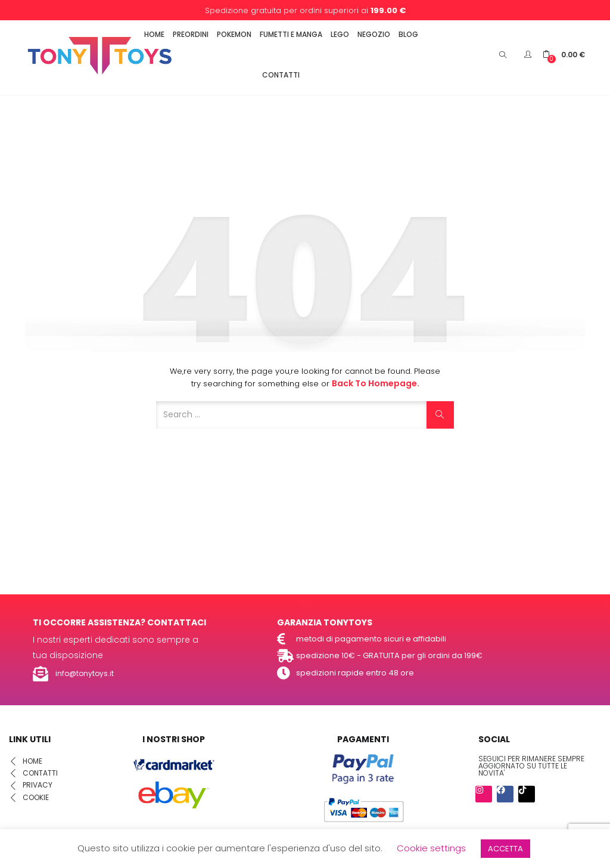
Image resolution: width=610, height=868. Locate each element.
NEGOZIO (374, 34)
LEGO (340, 34)
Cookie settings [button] (431, 848)
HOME (154, 34)
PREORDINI (191, 34)
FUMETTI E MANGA (291, 34)
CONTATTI (281, 75)
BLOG (408, 34)
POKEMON (234, 34)
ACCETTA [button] (505, 849)
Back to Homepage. (376, 383)
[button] (564, 55)
